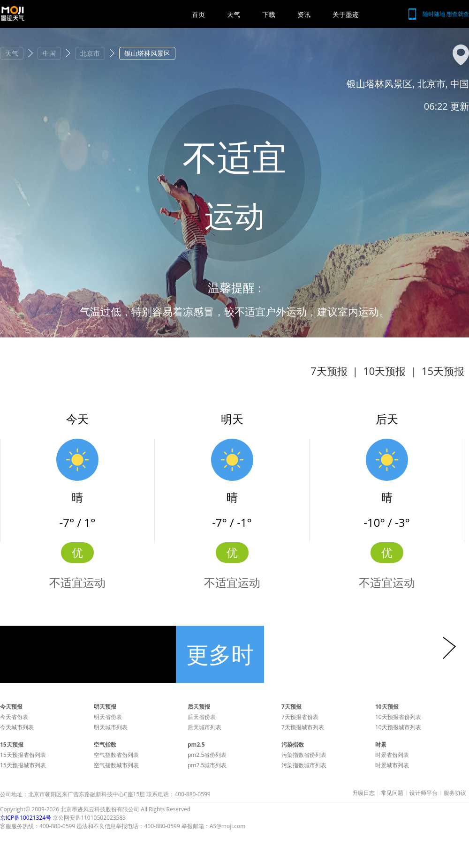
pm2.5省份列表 (207, 755)
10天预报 (384, 371)
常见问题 (392, 793)
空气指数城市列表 (116, 765)
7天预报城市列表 (303, 727)
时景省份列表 (392, 755)
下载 (269, 14)
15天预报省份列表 (23, 755)
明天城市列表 (111, 727)
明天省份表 (108, 717)
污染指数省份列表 (304, 755)
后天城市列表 (204, 727)
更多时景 (220, 661)
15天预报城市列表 (23, 765)
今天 (77, 419)
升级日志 (363, 793)
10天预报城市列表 (398, 727)
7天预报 (329, 371)
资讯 (304, 14)
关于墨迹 (346, 14)
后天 (387, 419)
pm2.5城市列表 (207, 765)
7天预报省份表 (300, 717)
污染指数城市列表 (304, 765)
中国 (49, 53)
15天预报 (443, 371)
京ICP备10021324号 (26, 818)
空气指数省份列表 (116, 755)
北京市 (90, 53)
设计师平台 (424, 793)
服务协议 (455, 793)
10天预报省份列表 (398, 717)
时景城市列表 (392, 765)
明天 (232, 419)
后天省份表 (202, 717)
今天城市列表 (17, 727)
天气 (234, 14)
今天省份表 (14, 717)
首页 (198, 14)
